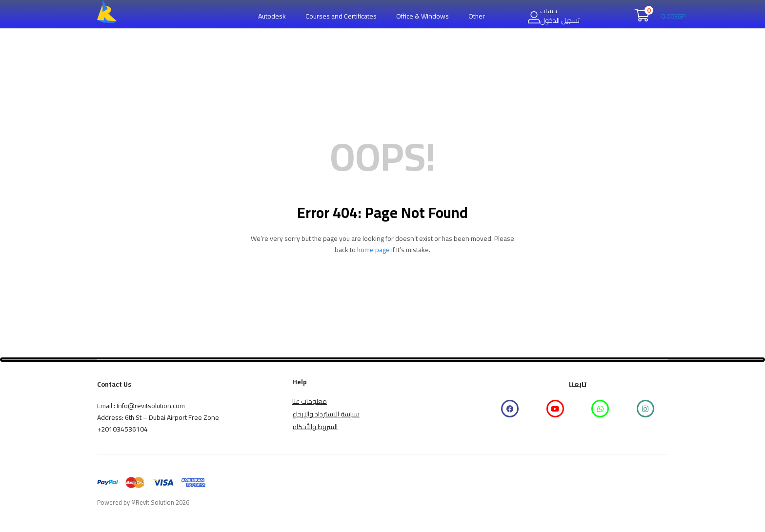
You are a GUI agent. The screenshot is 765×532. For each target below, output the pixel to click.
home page (373, 250)
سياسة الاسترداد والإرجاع (326, 414)
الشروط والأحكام (315, 427)
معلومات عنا (310, 401)
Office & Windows (423, 16)
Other (477, 16)
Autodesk (272, 16)
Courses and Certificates (341, 16)
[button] (660, 16)
